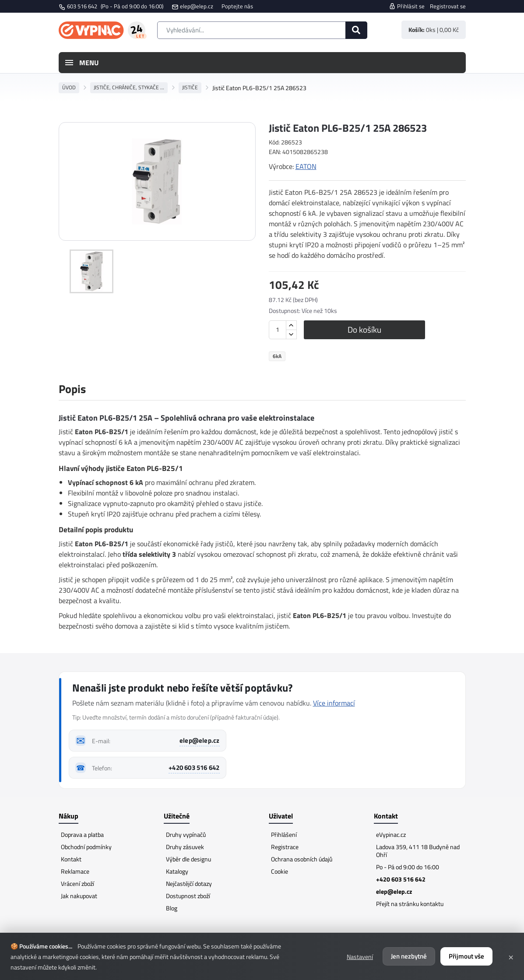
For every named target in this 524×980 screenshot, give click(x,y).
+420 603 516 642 (194, 767)
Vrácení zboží (77, 883)
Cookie (280, 871)
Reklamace (75, 871)
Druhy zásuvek (185, 847)
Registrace (285, 847)
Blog (172, 908)
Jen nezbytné (409, 956)
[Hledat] (356, 30)
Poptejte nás (237, 6)
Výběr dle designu (188, 859)
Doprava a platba (82, 834)
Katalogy (177, 871)
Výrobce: (281, 166)
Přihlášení (284, 834)
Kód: (274, 142)
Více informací (334, 703)
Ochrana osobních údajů (302, 859)
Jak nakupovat (79, 896)
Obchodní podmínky (86, 847)
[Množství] (278, 330)
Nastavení (360, 957)
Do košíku (369, 329)
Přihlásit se (407, 6)
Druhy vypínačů (186, 834)
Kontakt (71, 859)
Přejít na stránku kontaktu (410, 904)
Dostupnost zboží (188, 896)
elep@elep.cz (197, 6)
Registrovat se (448, 6)
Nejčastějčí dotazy (189, 883)
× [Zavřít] (511, 956)
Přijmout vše (466, 956)
